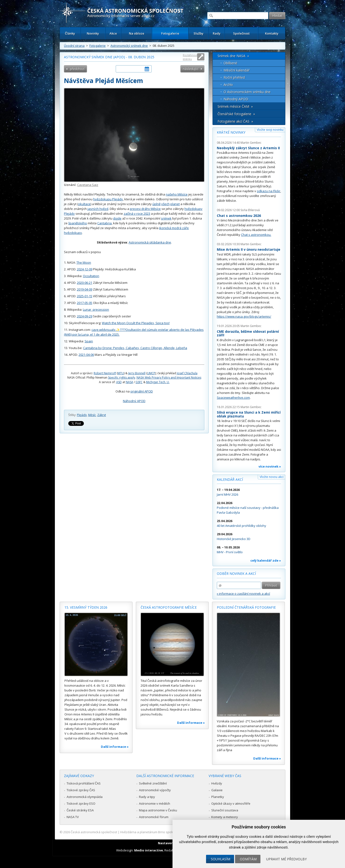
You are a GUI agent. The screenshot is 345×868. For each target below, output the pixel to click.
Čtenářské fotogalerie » (236, 114)
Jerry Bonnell (137, 373)
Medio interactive (149, 850)
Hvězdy (217, 783)
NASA (129, 382)
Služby (198, 33)
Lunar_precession (96, 309)
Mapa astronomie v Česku (158, 810)
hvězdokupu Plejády (108, 199)
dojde (117, 218)
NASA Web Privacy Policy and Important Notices (169, 378)
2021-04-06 (86, 355)
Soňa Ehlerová (250, 210)
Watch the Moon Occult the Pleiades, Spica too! (136, 323)
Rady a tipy (147, 797)
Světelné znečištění (153, 783)
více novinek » (270, 466)
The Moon (84, 262)
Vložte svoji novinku (270, 130)
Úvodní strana (74, 46)
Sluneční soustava (225, 810)
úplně (156, 204)
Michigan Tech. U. (158, 382)
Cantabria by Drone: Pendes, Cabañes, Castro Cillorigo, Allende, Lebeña (135, 348)
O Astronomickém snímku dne (247, 92)
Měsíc (92, 415)
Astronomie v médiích (155, 803)
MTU (121, 373)
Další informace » (115, 747)
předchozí (77, 69)
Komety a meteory (225, 817)
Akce (113, 33)
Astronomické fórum (154, 817)
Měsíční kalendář (237, 70)
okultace (84, 204)
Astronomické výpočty (155, 790)
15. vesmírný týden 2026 (86, 607)
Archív (228, 85)
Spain (89, 341)
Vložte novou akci (272, 477)
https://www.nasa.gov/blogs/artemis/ (244, 316)
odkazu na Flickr (269, 191)
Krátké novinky (231, 132)
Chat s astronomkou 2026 (239, 216)
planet (175, 204)
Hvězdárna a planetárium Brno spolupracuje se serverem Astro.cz (168, 832)
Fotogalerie (170, 33)
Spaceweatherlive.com (233, 398)
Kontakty (272, 33)
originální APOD (142, 391)
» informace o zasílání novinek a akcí (243, 594)
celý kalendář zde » (266, 560)
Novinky (93, 33)
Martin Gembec (251, 143)
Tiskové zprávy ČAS (81, 790)
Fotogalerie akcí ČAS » (235, 121)
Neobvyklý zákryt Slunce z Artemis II (248, 148)
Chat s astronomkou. (256, 235)
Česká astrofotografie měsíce (169, 607)
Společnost (241, 33)
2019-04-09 (85, 289)
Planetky (218, 797)
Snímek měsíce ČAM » (235, 106)
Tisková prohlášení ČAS (84, 783)
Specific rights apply (122, 378)
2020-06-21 (85, 283)
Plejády (82, 415)
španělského (78, 223)
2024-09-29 (85, 316)
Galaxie (217, 790)
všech (165, 204)
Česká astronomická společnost (94, 832)
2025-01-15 (85, 296)
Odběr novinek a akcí (236, 574)
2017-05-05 (85, 303)
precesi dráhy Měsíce (145, 209)
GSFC (139, 382)
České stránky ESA (80, 810)
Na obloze (137, 33)
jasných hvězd (98, 209)
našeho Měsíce (177, 194)
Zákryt (102, 415)
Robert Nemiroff (105, 373)
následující (191, 69)
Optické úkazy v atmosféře (231, 803)
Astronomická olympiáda (85, 797)
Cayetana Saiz (88, 185)
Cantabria (104, 223)
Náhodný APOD (134, 401)
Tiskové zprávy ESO (81, 803)
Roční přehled (234, 77)
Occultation (91, 276)
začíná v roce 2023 (137, 214)
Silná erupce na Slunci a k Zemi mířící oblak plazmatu (249, 414)
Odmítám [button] (248, 859)
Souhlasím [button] (221, 859)
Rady (217, 33)
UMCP (151, 373)
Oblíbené (230, 63)
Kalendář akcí (230, 479)
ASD (119, 382)
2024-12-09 (85, 269)
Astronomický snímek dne (129, 46)
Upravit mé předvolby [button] (286, 859)
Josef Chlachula (187, 373)
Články (70, 33)
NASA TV (73, 817)
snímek (166, 218)
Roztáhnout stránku (190, 57)
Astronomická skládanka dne (150, 242)
